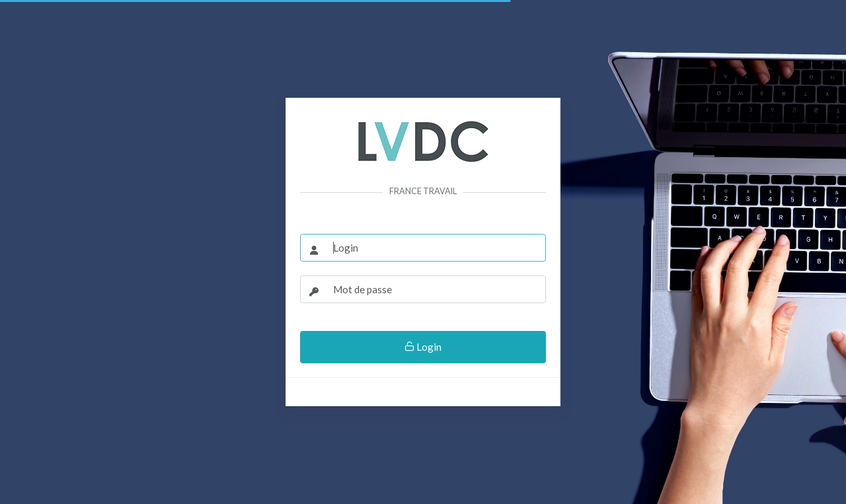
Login (423, 347)
